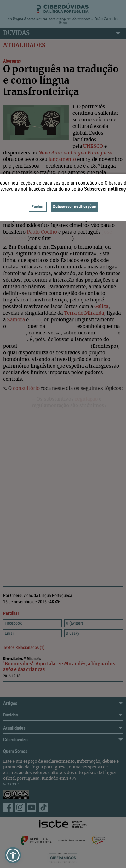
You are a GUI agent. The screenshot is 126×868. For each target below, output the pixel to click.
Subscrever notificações (74, 206)
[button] (13, 855)
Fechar (38, 206)
